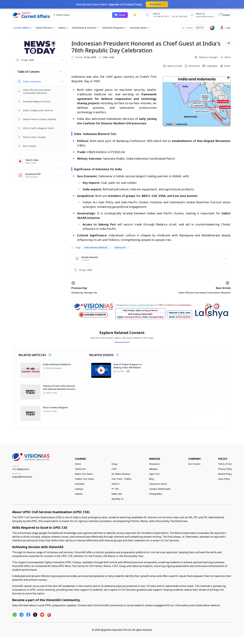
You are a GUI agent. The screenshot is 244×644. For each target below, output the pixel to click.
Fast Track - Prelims (122, 479)
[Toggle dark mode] (135, 15)
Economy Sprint (140, 28)
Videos (64, 28)
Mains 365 (117, 494)
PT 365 (115, 489)
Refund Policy (225, 474)
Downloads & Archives (86, 28)
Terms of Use (225, 464)
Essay (114, 464)
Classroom (80, 469)
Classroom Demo (158, 484)
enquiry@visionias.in (22, 477)
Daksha (79, 494)
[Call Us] (148, 15)
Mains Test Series (84, 474)
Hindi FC (116, 484)
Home (78, 464)
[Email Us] (202, 15)
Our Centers (194, 464)
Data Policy (224, 479)
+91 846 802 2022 (161, 17)
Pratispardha (156, 494)
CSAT (114, 469)
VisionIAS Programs (115, 28)
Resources (154, 464)
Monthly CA (117, 499)
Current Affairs (23, 28)
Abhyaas (153, 469)
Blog (151, 479)
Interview (80, 484)
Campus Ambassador (160, 489)
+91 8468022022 (21, 469)
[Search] (193, 28)
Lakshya (79, 489)
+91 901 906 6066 (179, 16)
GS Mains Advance (121, 474)
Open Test (154, 474)
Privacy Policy (225, 469)
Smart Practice (46, 28)
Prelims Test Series (84, 479)
